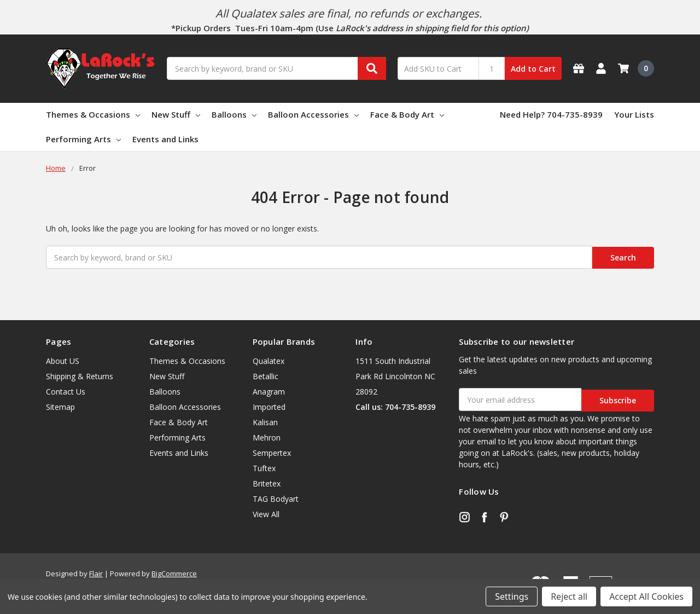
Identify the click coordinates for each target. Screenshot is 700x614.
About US (63, 360)
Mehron (267, 436)
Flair (96, 571)
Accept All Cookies (646, 596)
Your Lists (634, 114)
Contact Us (66, 390)
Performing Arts (83, 139)
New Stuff (176, 114)
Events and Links (165, 139)
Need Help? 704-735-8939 (551, 114)
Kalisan (265, 421)
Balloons (234, 114)
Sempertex (272, 452)
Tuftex (264, 467)
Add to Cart (533, 69)
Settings (512, 596)
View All (266, 513)
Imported (269, 406)
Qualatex (269, 360)
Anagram (269, 390)
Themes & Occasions (93, 114)
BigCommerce (174, 571)
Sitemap (60, 406)
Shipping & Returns (80, 375)
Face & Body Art (407, 114)
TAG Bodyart (276, 498)
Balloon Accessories (313, 114)
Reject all (569, 596)
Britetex (267, 482)
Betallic (266, 375)
